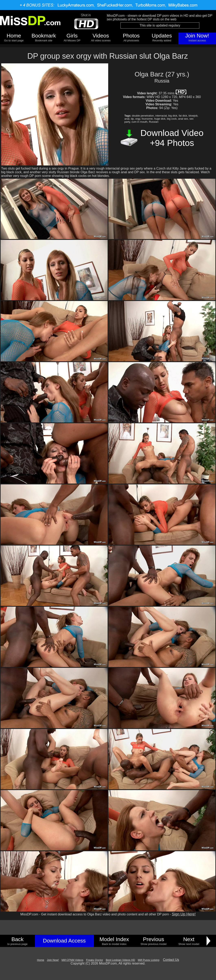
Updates (162, 36)
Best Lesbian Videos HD (120, 960)
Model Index (114, 939)
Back (17, 939)
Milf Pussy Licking (149, 960)
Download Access (64, 941)
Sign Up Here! (184, 914)
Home (14, 36)
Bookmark (44, 36)
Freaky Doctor (95, 960)
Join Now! (197, 36)
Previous (154, 939)
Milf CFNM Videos (72, 960)
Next (189, 939)
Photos (131, 36)
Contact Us (171, 960)
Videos (101, 36)
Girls (72, 36)
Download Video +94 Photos (172, 138)
